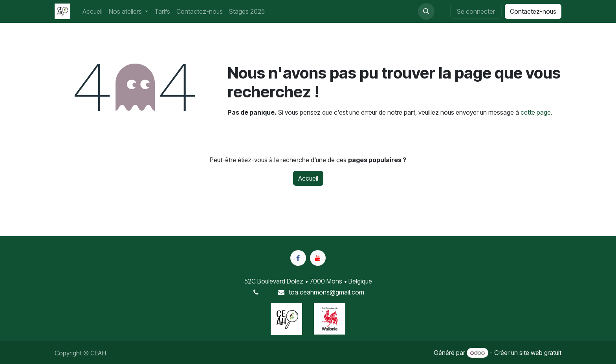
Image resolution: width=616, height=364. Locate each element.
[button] (426, 11)
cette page (536, 112)
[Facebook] (298, 258)
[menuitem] (93, 11)
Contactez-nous (533, 11)
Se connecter (476, 11)
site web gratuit (540, 353)
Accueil (308, 178)
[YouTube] (318, 258)
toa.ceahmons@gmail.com (326, 292)
